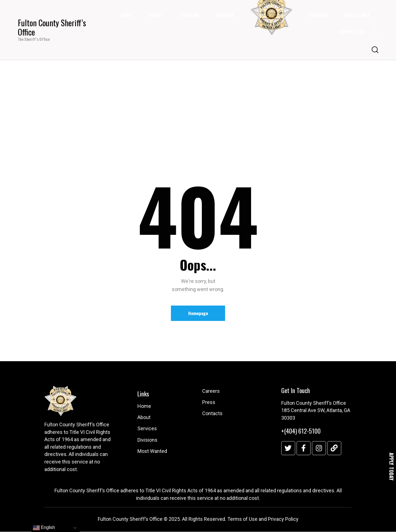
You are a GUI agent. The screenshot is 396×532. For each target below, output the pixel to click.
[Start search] (375, 50)
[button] (375, 33)
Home (182, 110)
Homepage (198, 313)
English (44, 528)
